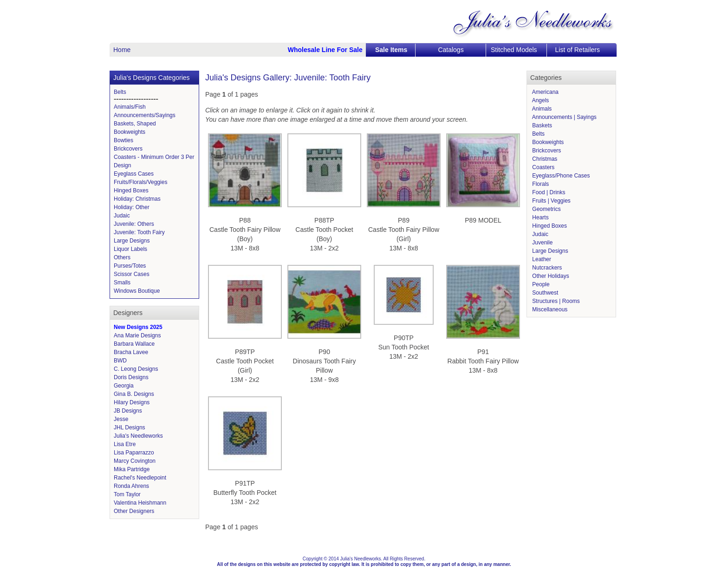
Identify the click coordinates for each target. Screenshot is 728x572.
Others (122, 257)
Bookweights (130, 132)
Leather (541, 259)
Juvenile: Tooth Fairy (139, 232)
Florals (540, 184)
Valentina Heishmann (140, 503)
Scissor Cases (132, 274)
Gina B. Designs (134, 394)
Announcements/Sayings (145, 115)
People (540, 284)
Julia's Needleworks (138, 436)
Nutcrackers (546, 268)
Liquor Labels (130, 249)
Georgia (124, 386)
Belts (120, 92)
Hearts (540, 217)
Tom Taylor (127, 494)
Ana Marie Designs (137, 335)
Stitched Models (514, 50)
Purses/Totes (130, 266)
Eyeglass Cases (134, 174)
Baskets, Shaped (135, 124)
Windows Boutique (137, 291)
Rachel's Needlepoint (140, 478)
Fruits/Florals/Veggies (140, 182)
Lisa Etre (125, 444)
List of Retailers (578, 50)
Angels (540, 100)
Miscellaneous (549, 309)
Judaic (122, 216)
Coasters (543, 167)
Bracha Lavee (131, 352)
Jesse (121, 419)
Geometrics (546, 209)
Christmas (544, 159)
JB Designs (128, 411)
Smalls (122, 283)
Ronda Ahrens (131, 486)
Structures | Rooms (555, 301)
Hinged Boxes (131, 191)
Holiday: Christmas (137, 199)
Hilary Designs (132, 402)
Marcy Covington (135, 461)
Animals (541, 109)
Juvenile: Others (134, 224)
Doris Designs (131, 377)
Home (122, 50)
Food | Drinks (548, 192)
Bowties (123, 140)
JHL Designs (130, 427)
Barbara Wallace (134, 344)
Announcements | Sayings (564, 117)
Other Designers (134, 511)
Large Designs (132, 241)
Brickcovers (128, 149)
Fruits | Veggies (551, 201)
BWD (120, 361)
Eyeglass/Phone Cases (560, 176)
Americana (545, 92)
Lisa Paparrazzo (134, 453)
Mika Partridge (132, 469)
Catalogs (451, 50)
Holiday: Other (132, 207)
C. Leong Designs (136, 369)
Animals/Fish (130, 107)
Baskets (541, 125)
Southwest (544, 293)
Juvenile (542, 243)
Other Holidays (550, 276)
